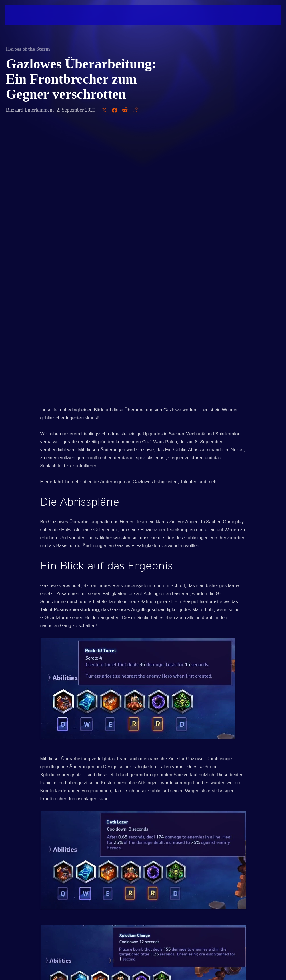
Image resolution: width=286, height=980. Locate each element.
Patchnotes (162, 765)
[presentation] (22, 15)
